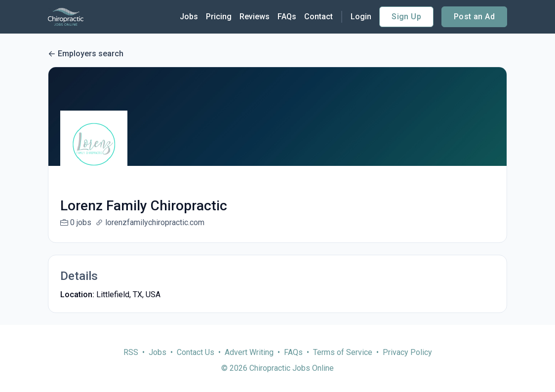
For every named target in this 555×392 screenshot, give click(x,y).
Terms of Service (343, 364)
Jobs (189, 17)
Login (361, 17)
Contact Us (196, 364)
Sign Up (406, 17)
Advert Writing (249, 364)
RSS (131, 364)
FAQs (287, 17)
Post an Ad (474, 17)
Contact (318, 17)
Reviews (255, 17)
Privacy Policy (407, 364)
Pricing (219, 17)
